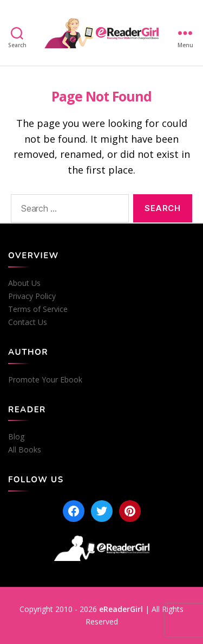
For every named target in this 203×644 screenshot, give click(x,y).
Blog (16, 437)
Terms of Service (38, 309)
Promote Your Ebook (45, 380)
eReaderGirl (121, 609)
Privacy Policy (32, 296)
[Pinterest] (130, 511)
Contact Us (28, 322)
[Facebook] (74, 511)
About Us (24, 283)
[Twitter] (102, 511)
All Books (25, 450)
